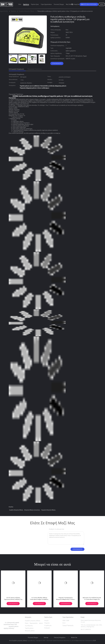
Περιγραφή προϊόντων (35, 69)
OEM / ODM (66, 620)
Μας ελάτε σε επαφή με (73, 4)
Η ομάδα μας (48, 625)
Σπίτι (20, 4)
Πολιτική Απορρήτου (60, 638)
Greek (102, 4)
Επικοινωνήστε (57, 63)
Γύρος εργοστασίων (46, 4)
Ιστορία (46, 620)
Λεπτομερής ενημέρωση (16, 69)
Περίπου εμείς (35, 4)
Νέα (82, 4)
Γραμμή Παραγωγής (68, 625)
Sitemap (46, 638)
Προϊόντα (26, 4)
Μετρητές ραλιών (30, 631)
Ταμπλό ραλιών (29, 628)
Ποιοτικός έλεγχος (59, 4)
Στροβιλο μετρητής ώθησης (16, 510)
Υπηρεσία (47, 623)
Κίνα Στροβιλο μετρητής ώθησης (18, 641)
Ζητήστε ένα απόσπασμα (89, 4)
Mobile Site (74, 638)
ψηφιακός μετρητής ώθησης (48, 510)
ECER (94, 641)
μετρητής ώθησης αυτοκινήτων (32, 510)
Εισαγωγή (47, 628)
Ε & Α (64, 623)
